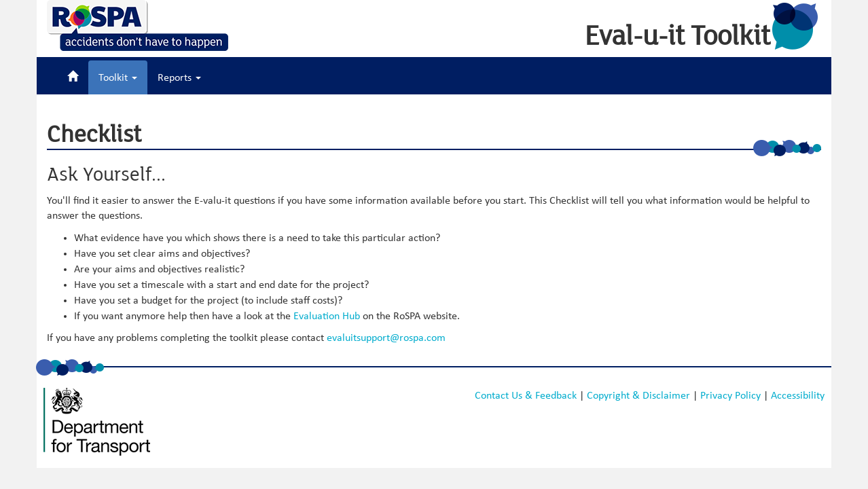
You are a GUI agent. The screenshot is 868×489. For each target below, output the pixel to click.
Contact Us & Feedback (526, 395)
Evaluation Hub (327, 316)
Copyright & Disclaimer (638, 395)
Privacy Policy (730, 395)
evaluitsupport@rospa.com (386, 338)
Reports (179, 77)
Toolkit (118, 77)
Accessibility (798, 395)
